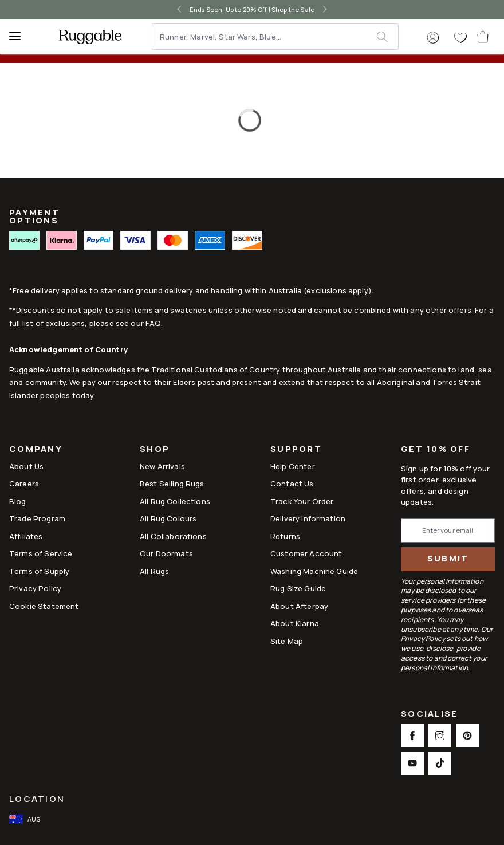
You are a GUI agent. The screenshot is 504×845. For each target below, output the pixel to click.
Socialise (429, 715)
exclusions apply (337, 290)
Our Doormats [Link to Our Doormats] (166, 553)
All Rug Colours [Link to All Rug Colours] (168, 518)
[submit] (387, 37)
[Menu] (20, 37)
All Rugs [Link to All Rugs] (154, 571)
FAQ (153, 323)
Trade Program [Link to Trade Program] (37, 518)
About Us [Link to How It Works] (26, 466)
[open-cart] (483, 37)
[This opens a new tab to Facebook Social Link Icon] (412, 736)
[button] (433, 38)
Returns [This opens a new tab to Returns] (285, 536)
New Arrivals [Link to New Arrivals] (162, 466)
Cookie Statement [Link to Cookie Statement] (44, 606)
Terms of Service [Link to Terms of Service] (41, 553)
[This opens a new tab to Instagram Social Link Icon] (440, 736)
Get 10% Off (436, 449)
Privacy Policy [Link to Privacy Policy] (35, 588)
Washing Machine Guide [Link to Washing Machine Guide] (314, 571)
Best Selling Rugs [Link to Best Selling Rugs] (172, 484)
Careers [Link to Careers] (24, 484)
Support (296, 450)
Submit (448, 558)
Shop (155, 450)
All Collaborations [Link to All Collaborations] (173, 536)
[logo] (90, 37)
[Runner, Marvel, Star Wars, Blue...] (265, 37)
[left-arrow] (179, 10)
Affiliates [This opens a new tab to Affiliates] (26, 536)
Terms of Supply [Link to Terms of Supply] (39, 571)
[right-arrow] (325, 10)
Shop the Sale (293, 9)
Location (37, 799)
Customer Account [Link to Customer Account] (306, 553)
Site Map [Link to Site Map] (287, 641)
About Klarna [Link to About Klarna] (295, 623)
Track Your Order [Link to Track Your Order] (302, 501)
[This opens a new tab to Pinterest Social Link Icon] (467, 736)
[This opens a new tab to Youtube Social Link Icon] (412, 763)
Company (36, 450)
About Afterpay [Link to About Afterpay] (299, 606)
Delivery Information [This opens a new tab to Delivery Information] (308, 518)
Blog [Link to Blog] (18, 501)
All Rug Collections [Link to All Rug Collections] (175, 501)
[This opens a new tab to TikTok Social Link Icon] (440, 763)
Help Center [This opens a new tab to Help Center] (293, 466)
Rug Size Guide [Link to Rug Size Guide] (298, 588)
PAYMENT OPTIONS (34, 216)
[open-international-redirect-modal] (26, 819)
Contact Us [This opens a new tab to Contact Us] (292, 484)
